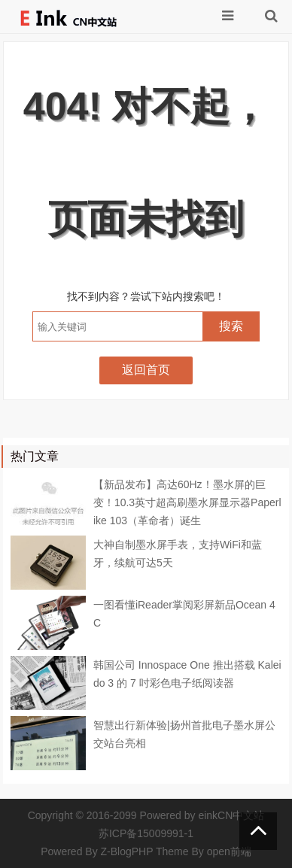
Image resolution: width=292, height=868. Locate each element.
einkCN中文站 (231, 815)
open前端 (229, 851)
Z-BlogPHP (127, 851)
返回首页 (146, 370)
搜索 (231, 326)
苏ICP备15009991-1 (146, 833)
